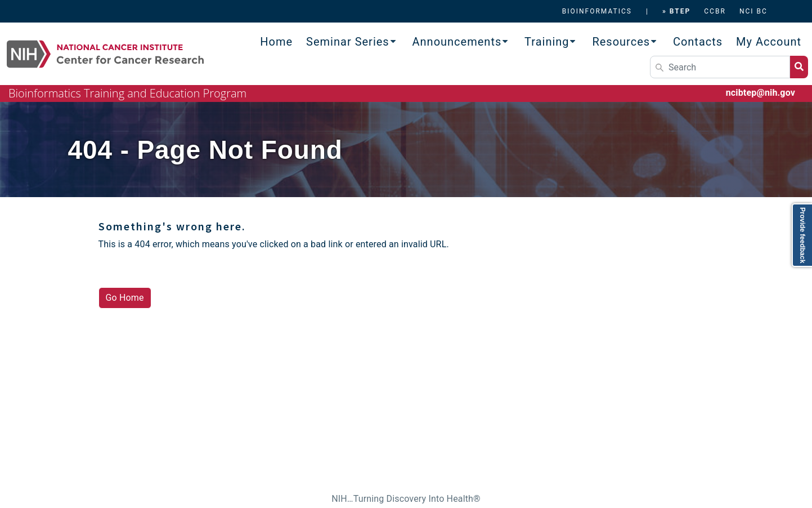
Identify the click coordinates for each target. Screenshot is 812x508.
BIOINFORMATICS (597, 11)
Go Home (125, 298)
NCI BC (753, 11)
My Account (769, 42)
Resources (621, 42)
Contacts (698, 42)
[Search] (720, 67)
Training (547, 42)
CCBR (715, 11)
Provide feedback (802, 235)
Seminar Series (348, 42)
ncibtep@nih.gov (761, 93)
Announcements (457, 42)
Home (276, 42)
